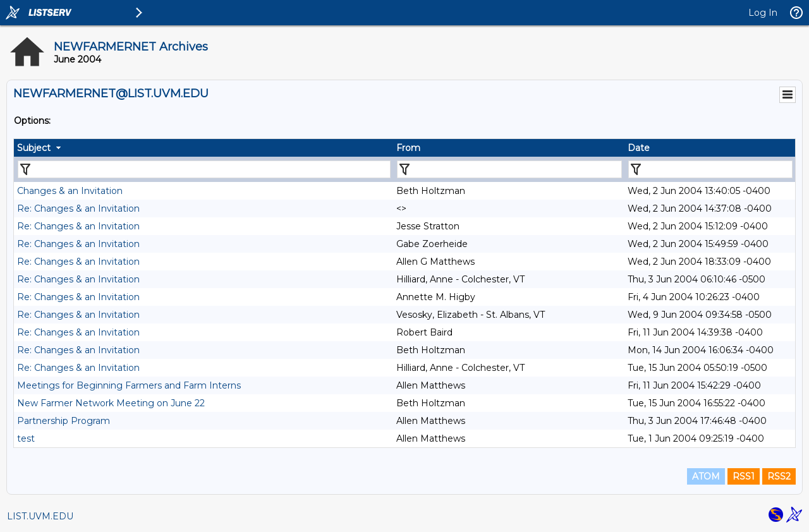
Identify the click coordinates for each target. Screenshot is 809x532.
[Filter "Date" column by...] (710, 169)
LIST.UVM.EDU (40, 516)
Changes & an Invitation (70, 191)
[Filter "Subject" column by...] (204, 169)
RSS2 (779, 476)
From (408, 148)
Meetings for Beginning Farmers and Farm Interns (129, 385)
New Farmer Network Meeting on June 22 (111, 403)
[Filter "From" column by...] (509, 169)
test (26, 438)
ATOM (706, 476)
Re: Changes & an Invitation (78, 209)
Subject (34, 148)
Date (639, 148)
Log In (763, 13)
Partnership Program (64, 421)
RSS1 (744, 476)
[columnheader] (204, 148)
